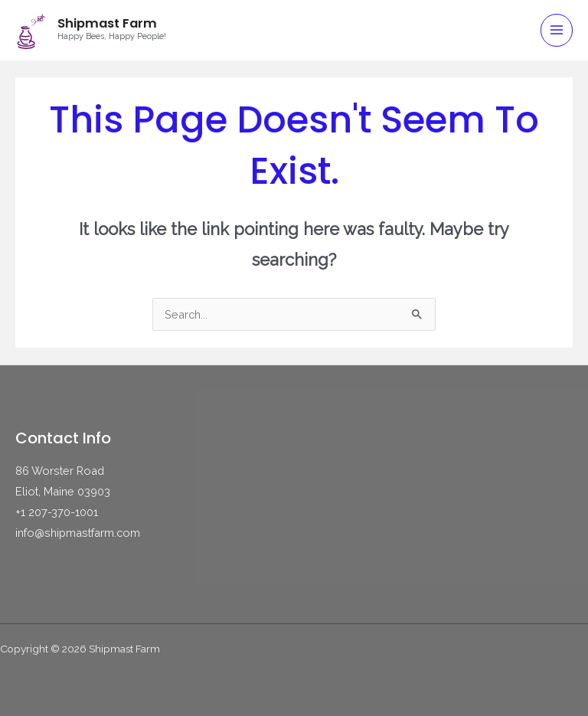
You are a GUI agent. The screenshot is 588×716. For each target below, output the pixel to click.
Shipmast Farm (107, 23)
